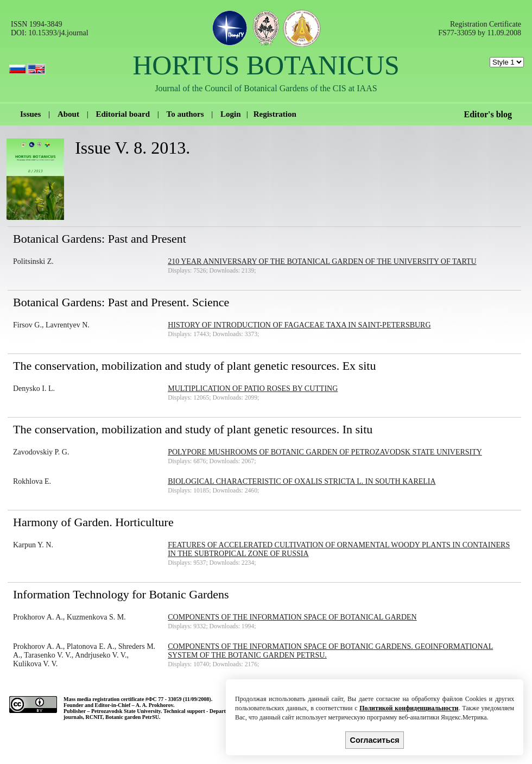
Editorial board (123, 114)
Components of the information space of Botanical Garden (292, 617)
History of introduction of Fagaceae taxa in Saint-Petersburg (299, 325)
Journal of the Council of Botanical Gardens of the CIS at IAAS (266, 88)
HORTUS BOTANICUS (266, 65)
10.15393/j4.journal (58, 33)
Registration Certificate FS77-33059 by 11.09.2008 (480, 29)
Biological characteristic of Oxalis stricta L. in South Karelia (302, 481)
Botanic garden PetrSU (132, 717)
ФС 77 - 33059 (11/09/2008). (180, 699)
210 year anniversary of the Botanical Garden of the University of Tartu (322, 261)
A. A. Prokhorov (154, 705)
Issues (30, 114)
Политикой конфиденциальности (409, 708)
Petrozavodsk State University (126, 711)
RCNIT (94, 717)
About (68, 114)
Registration (275, 114)
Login (231, 114)
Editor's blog (488, 114)
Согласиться (375, 740)
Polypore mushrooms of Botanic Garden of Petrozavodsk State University (325, 452)
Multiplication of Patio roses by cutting (253, 389)
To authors (185, 114)
